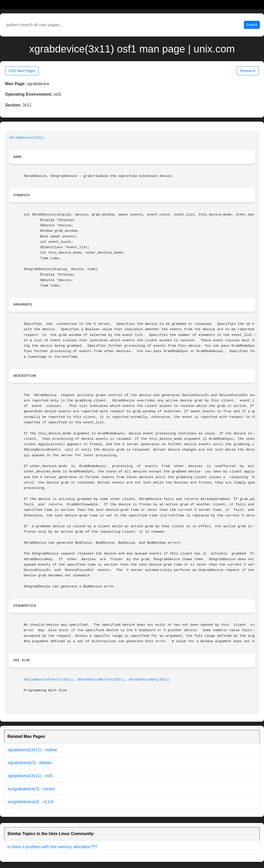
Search (252, 25)
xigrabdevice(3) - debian (30, 763)
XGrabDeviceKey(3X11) (149, 680)
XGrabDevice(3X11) (27, 138)
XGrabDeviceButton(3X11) (101, 680)
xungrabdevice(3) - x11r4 (30, 802)
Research (248, 71)
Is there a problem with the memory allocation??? (53, 847)
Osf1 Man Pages (22, 71)
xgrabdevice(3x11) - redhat (32, 750)
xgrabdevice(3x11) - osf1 (30, 776)
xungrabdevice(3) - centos (31, 789)
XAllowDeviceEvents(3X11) (48, 680)
